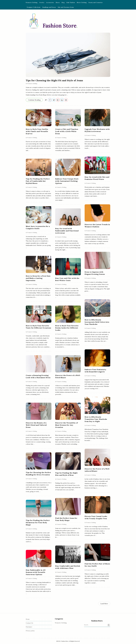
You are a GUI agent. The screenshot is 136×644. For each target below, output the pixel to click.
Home (28, 619)
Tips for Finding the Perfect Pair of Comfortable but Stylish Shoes (38, 181)
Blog (63, 3)
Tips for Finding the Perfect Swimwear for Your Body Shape (38, 523)
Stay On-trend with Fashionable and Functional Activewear (67, 231)
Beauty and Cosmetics (96, 3)
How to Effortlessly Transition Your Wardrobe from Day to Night (96, 419)
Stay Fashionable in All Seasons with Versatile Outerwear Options (36, 572)
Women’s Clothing (32, 3)
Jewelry (42, 3)
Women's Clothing (32, 84)
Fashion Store (60, 26)
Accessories (50, 3)
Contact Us (29, 623)
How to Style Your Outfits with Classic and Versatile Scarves (37, 131)
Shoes (58, 3)
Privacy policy (30, 631)
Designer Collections (34, 7)
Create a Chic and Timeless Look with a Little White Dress (67, 131)
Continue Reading (34, 100)
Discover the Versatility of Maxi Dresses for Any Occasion (66, 425)
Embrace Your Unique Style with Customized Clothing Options (67, 181)
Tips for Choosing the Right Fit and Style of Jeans (54, 80)
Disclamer (29, 627)
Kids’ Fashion (71, 3)
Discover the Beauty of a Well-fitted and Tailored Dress (36, 425)
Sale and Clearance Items (66, 7)
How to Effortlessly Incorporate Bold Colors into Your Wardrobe (97, 322)
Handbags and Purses (49, 7)
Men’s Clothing (82, 3)
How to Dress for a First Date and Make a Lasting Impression (38, 278)
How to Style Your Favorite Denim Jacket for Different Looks (67, 328)
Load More (104, 604)
